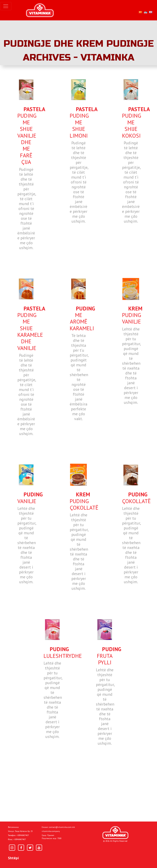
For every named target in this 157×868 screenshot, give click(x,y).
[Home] (115, 833)
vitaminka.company (51, 831)
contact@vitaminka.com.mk (62, 827)
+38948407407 (23, 835)
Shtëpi (13, 858)
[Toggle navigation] (6, 6)
